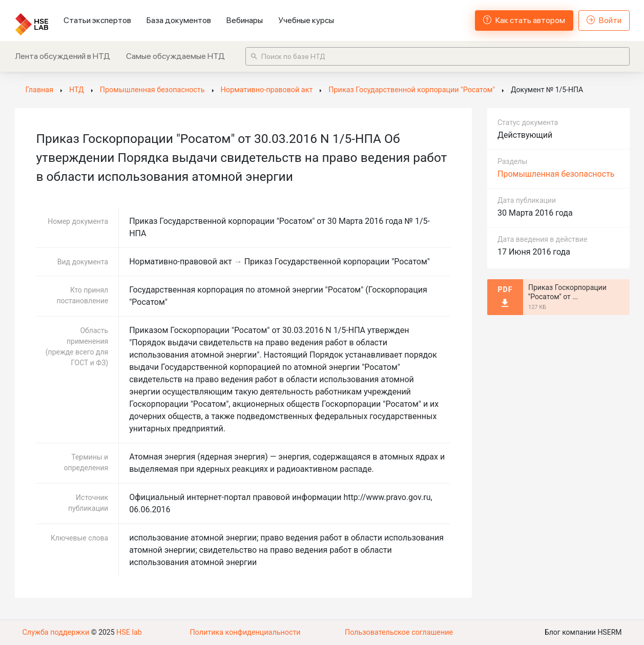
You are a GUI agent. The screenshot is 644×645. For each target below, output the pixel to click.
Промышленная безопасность (556, 174)
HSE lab (127, 632)
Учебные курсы (306, 20)
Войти (604, 20)
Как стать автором (524, 20)
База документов (179, 20)
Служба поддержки (55, 632)
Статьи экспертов (97, 20)
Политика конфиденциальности (245, 632)
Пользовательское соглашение (399, 632)
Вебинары (245, 20)
